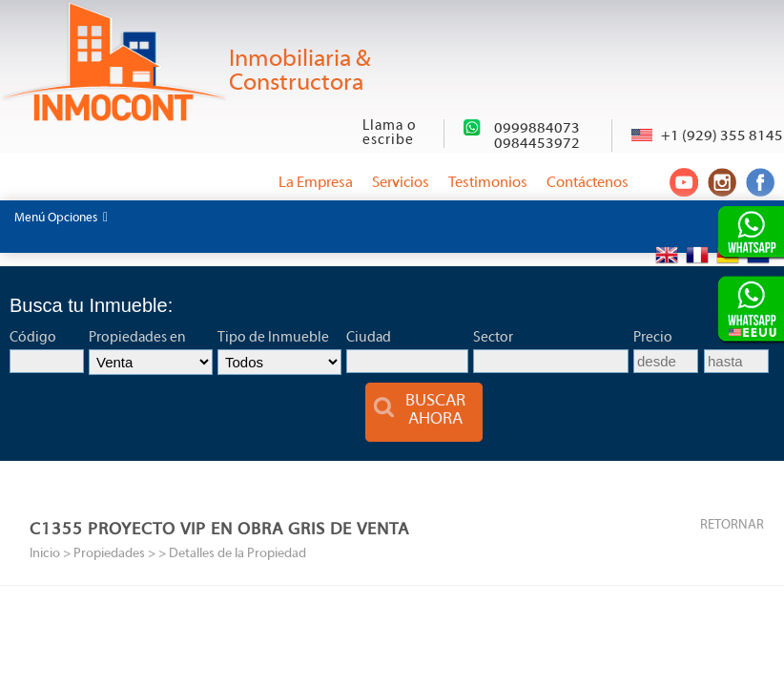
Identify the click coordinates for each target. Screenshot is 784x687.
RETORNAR (732, 525)
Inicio (45, 554)
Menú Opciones (61, 218)
